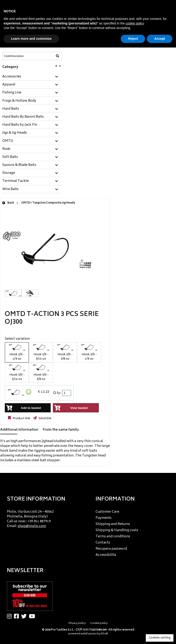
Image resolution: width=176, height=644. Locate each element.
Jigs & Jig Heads (15, 133)
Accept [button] (160, 39)
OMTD (8, 141)
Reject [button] (133, 39)
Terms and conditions (113, 537)
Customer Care (107, 512)
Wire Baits (10, 189)
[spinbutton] (67, 393)
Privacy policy (77, 623)
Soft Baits (10, 157)
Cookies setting (160, 638)
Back (8, 203)
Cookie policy (99, 623)
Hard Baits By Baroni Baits (23, 117)
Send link (45, 419)
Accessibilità (106, 555)
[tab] (32, 77)
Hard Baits (11, 109)
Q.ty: (57, 393)
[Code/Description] (21, 56)
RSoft (104, 634)
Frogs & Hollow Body (19, 101)
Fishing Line (12, 93)
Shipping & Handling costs (117, 530)
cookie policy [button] (135, 23)
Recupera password (111, 549)
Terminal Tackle (15, 181)
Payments (104, 518)
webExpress (89, 634)
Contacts (103, 543)
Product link (21, 419)
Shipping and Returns (113, 524)
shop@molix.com (32, 526)
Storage (9, 173)
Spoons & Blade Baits (19, 165)
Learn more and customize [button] (31, 39)
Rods (6, 149)
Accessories (12, 77)
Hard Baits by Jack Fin (20, 125)
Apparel (9, 85)
